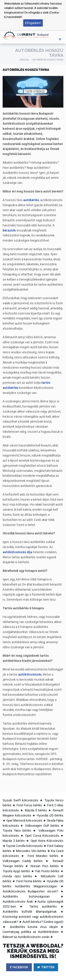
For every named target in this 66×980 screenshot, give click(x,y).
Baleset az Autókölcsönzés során (26, 937)
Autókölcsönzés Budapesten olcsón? (30, 891)
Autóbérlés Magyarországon (36, 886)
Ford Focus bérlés (29, 805)
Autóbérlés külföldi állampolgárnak (30, 912)
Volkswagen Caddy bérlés (23, 861)
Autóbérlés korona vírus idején (34, 927)
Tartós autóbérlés (43, 906)
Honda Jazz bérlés (17, 876)
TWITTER (46, 967)
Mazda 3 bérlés (14, 841)
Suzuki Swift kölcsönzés (21, 800)
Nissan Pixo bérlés (45, 866)
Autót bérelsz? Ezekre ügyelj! (43, 922)
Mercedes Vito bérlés (31, 851)
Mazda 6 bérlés (36, 810)
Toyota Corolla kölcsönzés (24, 846)
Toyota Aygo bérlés (16, 871)
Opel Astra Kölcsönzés (47, 841)
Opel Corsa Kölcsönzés (42, 836)
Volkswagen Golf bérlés (42, 826)
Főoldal (25, 60)
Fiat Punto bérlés (47, 871)
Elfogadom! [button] (33, 23)
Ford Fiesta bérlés (29, 881)
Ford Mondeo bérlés (43, 856)
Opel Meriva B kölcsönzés (24, 820)
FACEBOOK (19, 967)
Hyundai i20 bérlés (50, 815)
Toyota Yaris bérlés (17, 830)
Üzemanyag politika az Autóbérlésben (31, 932)
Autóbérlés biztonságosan (26, 896)
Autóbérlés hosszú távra (48, 60)
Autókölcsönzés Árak (18, 902)
